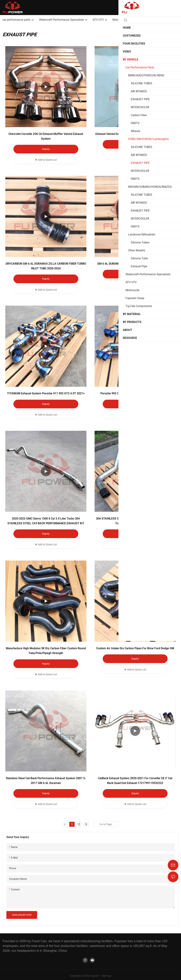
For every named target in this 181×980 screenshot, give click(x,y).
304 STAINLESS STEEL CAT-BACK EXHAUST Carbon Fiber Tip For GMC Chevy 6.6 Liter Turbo (135, 520)
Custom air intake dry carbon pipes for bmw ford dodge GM (135, 647)
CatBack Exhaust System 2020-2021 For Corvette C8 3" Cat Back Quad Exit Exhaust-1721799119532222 (135, 778)
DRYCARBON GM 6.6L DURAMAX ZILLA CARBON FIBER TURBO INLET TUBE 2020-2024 (46, 266)
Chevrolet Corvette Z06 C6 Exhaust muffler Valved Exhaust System (46, 136)
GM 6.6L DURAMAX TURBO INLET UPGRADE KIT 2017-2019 (135, 263)
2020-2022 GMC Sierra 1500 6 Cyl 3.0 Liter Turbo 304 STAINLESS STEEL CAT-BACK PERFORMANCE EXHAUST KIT (46, 520)
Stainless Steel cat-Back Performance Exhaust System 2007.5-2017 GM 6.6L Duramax (46, 778)
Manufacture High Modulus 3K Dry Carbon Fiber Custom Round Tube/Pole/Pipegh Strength (46, 649)
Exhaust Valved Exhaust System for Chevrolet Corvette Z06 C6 (135, 134)
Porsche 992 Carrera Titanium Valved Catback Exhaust (135, 393)
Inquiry (46, 149)
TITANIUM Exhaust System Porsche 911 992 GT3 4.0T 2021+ (46, 393)
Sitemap (107, 973)
